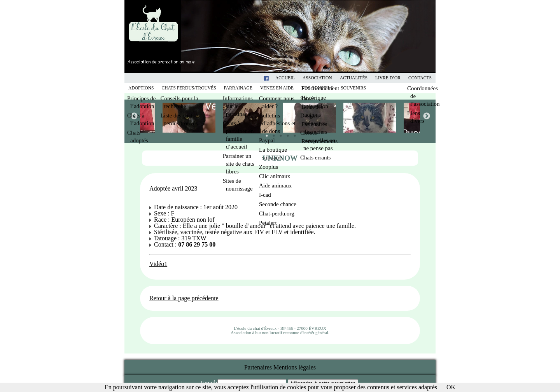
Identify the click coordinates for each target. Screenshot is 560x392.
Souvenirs (353, 88)
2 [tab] (272, 134)
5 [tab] (293, 134)
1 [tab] (265, 134)
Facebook (276, 78)
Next (426, 116)
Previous (134, 116)
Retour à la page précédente (184, 298)
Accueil (285, 78)
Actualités (354, 78)
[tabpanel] (310, 118)
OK (451, 387)
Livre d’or (388, 78)
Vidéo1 (158, 264)
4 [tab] (286, 134)
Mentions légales (295, 367)
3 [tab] (279, 134)
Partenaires (258, 367)
